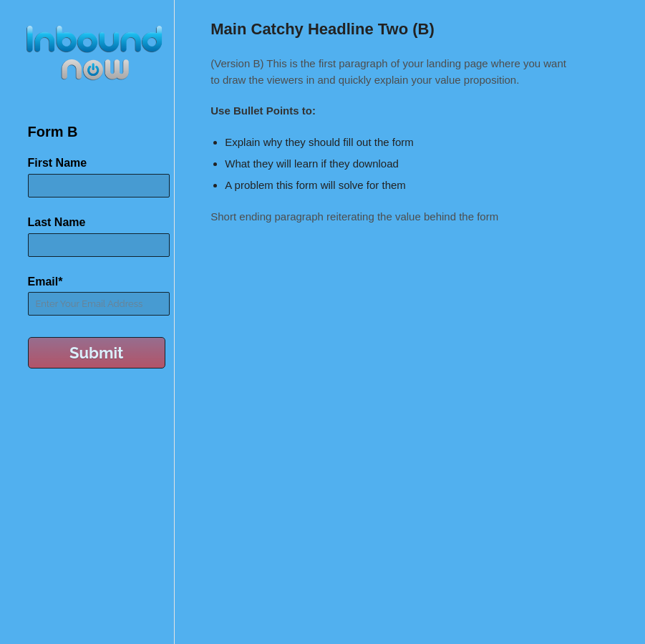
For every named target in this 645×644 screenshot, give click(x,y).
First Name (58, 163)
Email (45, 282)
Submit (97, 353)
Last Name (57, 222)
